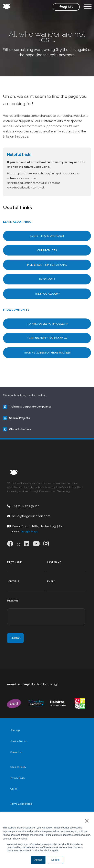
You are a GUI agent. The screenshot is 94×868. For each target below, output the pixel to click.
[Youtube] (36, 544)
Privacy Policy (18, 778)
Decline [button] (55, 860)
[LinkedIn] (27, 544)
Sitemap (15, 730)
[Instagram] (46, 544)
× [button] (86, 821)
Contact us (16, 752)
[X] (19, 544)
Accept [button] (38, 860)
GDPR (14, 789)
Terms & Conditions (21, 804)
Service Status (18, 741)
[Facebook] (10, 544)
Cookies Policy (18, 767)
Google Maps (29, 532)
